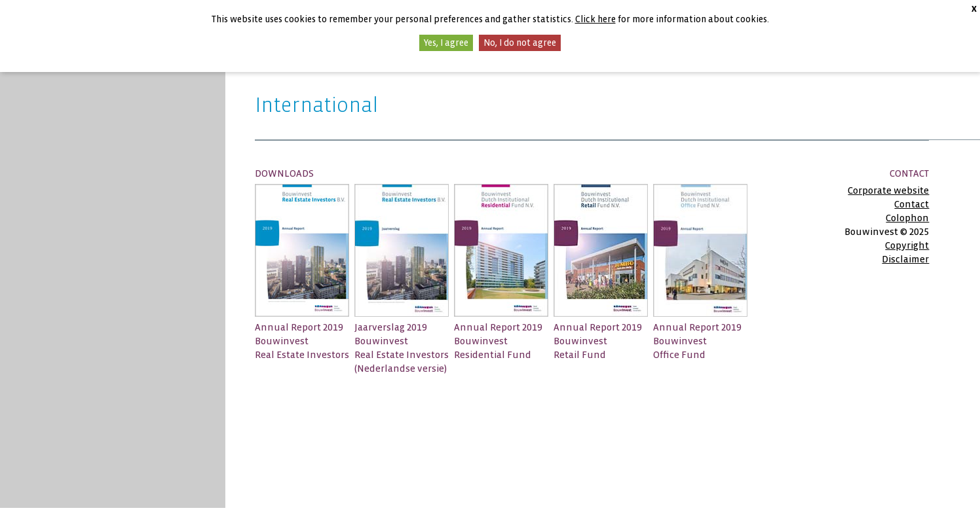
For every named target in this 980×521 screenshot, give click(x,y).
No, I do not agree (520, 43)
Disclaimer (905, 259)
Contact (912, 204)
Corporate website (888, 190)
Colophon (907, 218)
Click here (595, 19)
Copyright (907, 245)
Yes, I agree (446, 43)
